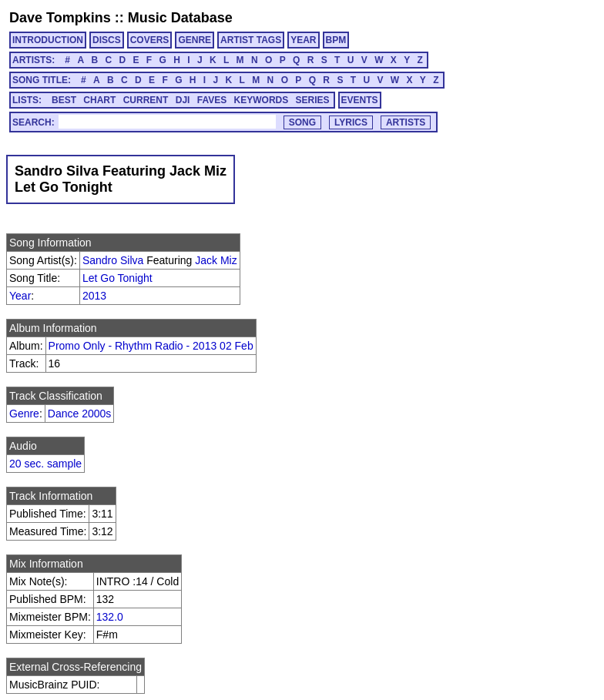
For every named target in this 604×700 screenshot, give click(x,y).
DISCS (107, 40)
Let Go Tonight (117, 278)
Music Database (180, 18)
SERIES (313, 100)
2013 (94, 296)
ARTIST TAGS (251, 40)
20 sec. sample (45, 464)
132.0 (110, 617)
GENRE (195, 40)
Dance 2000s (80, 414)
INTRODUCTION (48, 40)
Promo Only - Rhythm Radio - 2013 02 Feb (151, 346)
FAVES (212, 100)
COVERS (150, 40)
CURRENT (146, 100)
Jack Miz (216, 260)
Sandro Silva (113, 260)
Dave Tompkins (60, 18)
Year (20, 296)
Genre (24, 414)
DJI (183, 100)
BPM (336, 40)
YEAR (303, 40)
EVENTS (360, 100)
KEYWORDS (262, 100)
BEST (64, 100)
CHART (99, 100)
